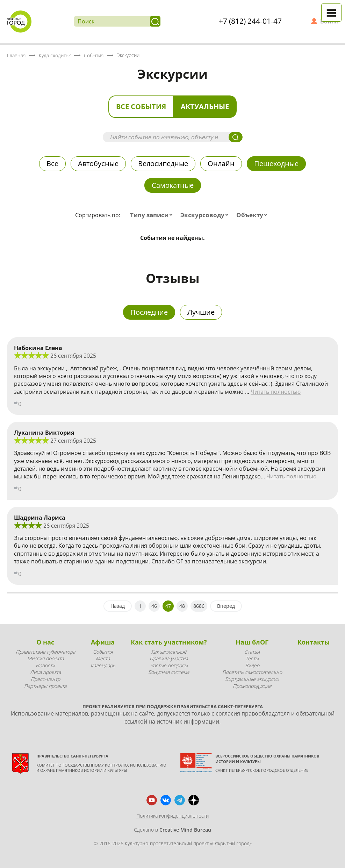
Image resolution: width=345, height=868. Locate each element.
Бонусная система (169, 672)
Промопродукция (252, 686)
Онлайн (221, 163)
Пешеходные (276, 163)
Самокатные (173, 185)
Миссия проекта (45, 658)
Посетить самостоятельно (252, 672)
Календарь (103, 665)
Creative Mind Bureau (185, 830)
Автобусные (98, 163)
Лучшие (201, 312)
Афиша (103, 642)
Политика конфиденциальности (172, 816)
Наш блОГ (252, 642)
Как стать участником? (169, 642)
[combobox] (153, 215)
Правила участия (169, 658)
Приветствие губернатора (45, 652)
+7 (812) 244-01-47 (250, 21)
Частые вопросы (169, 665)
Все (52, 163)
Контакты (314, 642)
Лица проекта (45, 672)
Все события (141, 106)
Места (103, 658)
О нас (45, 642)
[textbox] (153, 215)
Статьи (252, 652)
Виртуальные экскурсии (252, 679)
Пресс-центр (45, 679)
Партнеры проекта (45, 686)
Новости (45, 665)
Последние (149, 312)
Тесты (252, 658)
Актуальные (205, 106)
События (103, 652)
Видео (252, 665)
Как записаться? (169, 652)
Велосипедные (163, 163)
